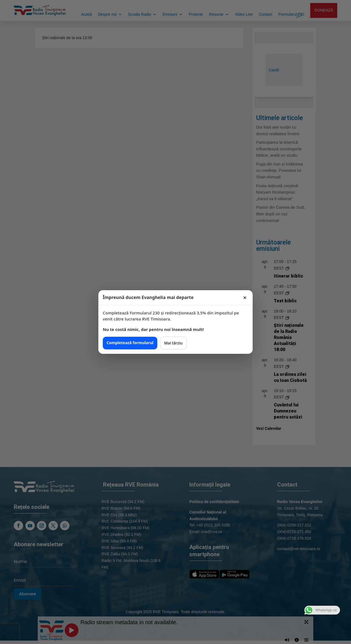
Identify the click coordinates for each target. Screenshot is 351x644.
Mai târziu (173, 343)
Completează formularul (130, 343)
